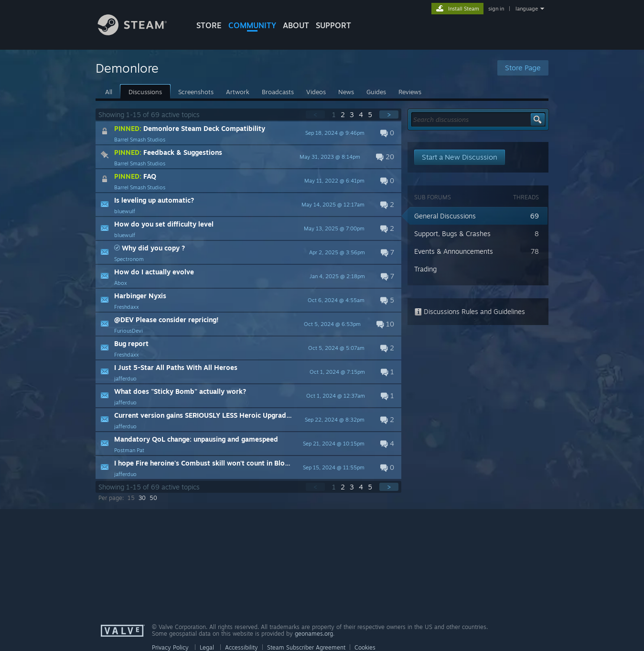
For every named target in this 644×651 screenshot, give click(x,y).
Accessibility (241, 647)
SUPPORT (333, 25)
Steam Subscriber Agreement (306, 647)
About (296, 25)
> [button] (389, 114)
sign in (496, 9)
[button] (248, 133)
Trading (425, 269)
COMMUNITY (252, 25)
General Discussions (445, 216)
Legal (207, 647)
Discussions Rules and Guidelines (470, 311)
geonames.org (314, 634)
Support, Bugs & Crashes (452, 233)
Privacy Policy (170, 647)
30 (142, 498)
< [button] (315, 114)
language (527, 9)
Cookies (365, 647)
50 (153, 498)
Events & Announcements (454, 251)
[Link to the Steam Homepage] (140, 33)
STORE (209, 25)
